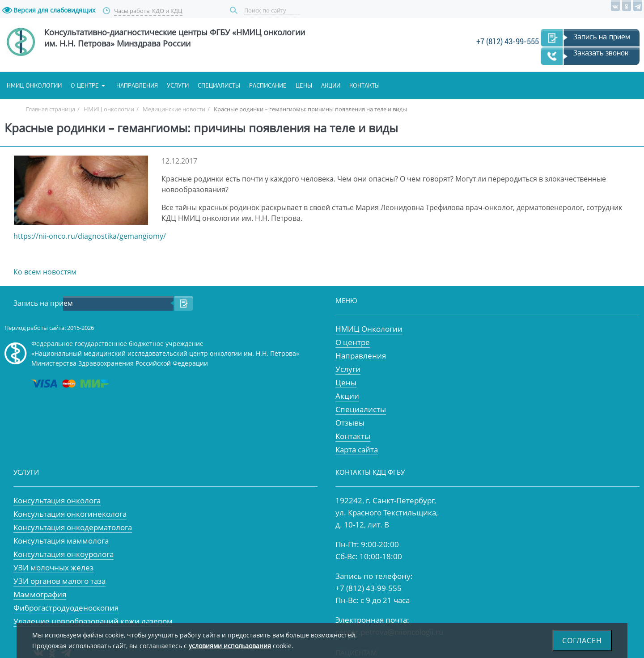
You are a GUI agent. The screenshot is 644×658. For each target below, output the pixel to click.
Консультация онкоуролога (64, 554)
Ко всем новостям (45, 272)
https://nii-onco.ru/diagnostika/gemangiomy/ (90, 236)
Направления (137, 85)
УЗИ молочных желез (53, 567)
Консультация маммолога (61, 541)
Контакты (364, 85)
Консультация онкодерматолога (73, 527)
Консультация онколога (57, 500)
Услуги (178, 85)
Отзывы (350, 423)
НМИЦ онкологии (34, 85)
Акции (331, 85)
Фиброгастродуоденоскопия (66, 608)
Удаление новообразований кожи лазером (93, 621)
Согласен (582, 641)
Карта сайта (357, 449)
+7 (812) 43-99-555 (508, 41)
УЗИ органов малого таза (59, 581)
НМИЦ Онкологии (369, 329)
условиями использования (230, 646)
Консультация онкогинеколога (70, 514)
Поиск (235, 11)
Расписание (268, 85)
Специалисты (219, 85)
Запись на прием (602, 37)
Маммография (40, 594)
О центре (85, 85)
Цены (304, 85)
